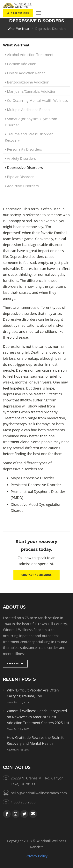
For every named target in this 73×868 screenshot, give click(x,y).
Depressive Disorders (51, 29)
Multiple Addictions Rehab (28, 110)
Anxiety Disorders (21, 158)
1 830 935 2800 (18, 13)
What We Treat (18, 29)
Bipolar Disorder (20, 177)
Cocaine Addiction (22, 64)
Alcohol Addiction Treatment (30, 55)
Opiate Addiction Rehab (26, 73)
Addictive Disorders (23, 186)
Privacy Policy (36, 856)
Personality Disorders (24, 149)
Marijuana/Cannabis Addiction (32, 91)
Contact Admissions (37, 575)
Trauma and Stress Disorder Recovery (29, 137)
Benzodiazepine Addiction (28, 82)
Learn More (15, 663)
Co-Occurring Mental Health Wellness (37, 100)
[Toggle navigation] (39, 13)
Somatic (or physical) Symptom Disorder (31, 122)
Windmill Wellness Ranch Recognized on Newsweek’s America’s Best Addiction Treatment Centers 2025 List (38, 717)
